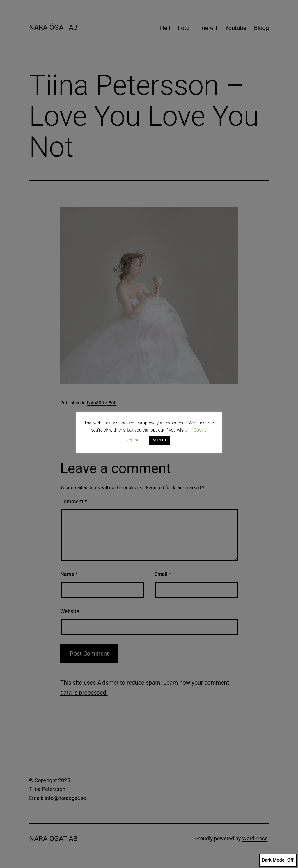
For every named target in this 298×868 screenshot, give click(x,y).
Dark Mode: (278, 860)
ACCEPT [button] (160, 440)
